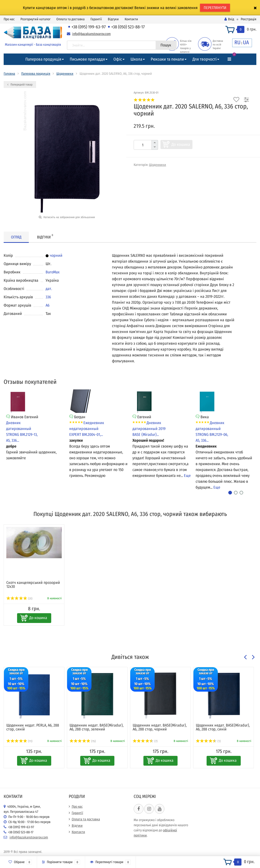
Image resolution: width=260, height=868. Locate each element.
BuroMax (53, 272)
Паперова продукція (43, 59)
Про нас (9, 19)
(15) (83, 741)
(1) (208, 741)
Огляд (16, 237)
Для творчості (205, 59)
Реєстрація (249, 19)
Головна (9, 74)
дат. (49, 289)
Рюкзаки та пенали (167, 59)
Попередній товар (20, 85)
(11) (19, 741)
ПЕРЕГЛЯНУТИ (215, 8)
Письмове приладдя (87, 59)
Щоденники (65, 74)
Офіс (118, 59)
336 (48, 297)
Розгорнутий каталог (35, 19)
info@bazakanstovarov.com (91, 34)
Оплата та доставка (70, 19)
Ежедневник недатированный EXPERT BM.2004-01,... (87, 429)
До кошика (181, 145)
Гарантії (96, 19)
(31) (19, 599)
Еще (187, 476)
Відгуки (113, 19)
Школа (136, 59)
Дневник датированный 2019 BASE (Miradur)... (149, 429)
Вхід (229, 19)
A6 (48, 305)
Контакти (131, 19)
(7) (145, 741)
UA (246, 42)
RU (237, 42)
